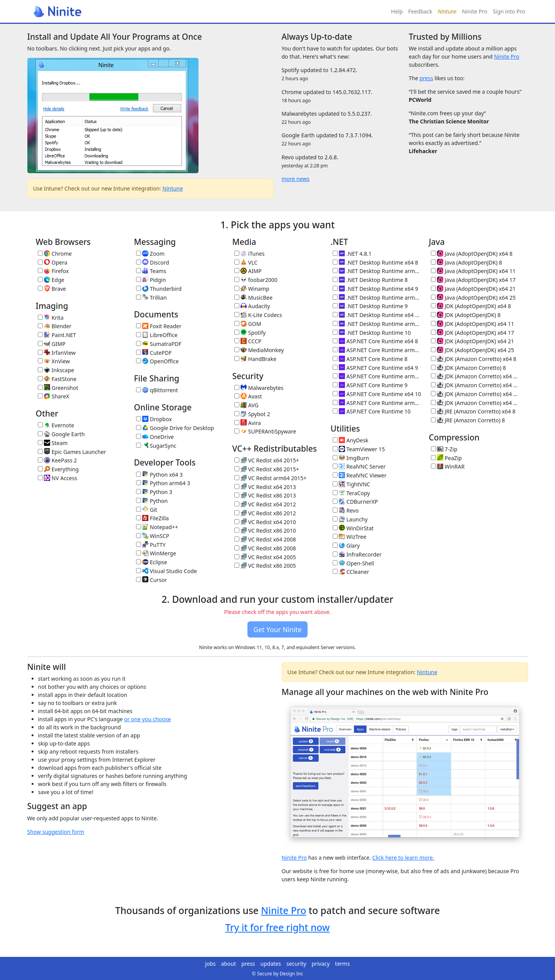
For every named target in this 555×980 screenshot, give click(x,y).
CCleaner (351, 572)
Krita (51, 318)
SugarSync (156, 446)
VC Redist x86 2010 (265, 530)
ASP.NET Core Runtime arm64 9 (377, 376)
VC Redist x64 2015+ (267, 460)
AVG (246, 405)
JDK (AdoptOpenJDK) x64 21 (473, 341)
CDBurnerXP (355, 502)
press (426, 78)
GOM (248, 324)
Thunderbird (159, 289)
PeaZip (447, 458)
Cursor (152, 580)
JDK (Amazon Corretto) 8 (468, 368)
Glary (346, 546)
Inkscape (56, 370)
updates (271, 964)
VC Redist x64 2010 (265, 522)
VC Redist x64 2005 (265, 557)
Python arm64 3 (163, 483)
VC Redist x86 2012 (265, 513)
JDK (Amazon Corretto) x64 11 (475, 376)
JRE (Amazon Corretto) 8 (468, 420)
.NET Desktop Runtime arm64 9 (377, 298)
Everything (58, 469)
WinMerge (156, 553)
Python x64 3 (159, 475)
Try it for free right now (277, 927)
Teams (151, 271)
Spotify (250, 333)
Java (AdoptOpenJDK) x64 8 (472, 254)
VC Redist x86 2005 (265, 566)
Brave (52, 289)
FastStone (57, 379)
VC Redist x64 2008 (265, 539)
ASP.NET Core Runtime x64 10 (377, 394)
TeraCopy (351, 493)
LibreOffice (157, 335)
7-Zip (444, 449)
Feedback (420, 11)
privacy (321, 964)
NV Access (58, 478)
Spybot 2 (252, 414)
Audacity (252, 306)
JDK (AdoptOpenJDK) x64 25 (473, 350)
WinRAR (448, 466)
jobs (210, 964)
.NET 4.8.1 (352, 254)
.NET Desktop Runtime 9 (370, 306)
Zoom (150, 254)
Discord (153, 262)
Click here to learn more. (403, 858)
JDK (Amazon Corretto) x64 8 (474, 359)
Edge (51, 280)
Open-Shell (353, 563)
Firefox (53, 271)
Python (152, 501)
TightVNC (351, 484)
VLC (246, 262)
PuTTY (151, 545)
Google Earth (61, 434)
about (229, 964)
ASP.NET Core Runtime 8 (370, 359)
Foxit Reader (159, 326)
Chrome (55, 254)
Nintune (173, 188)
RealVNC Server (359, 466)
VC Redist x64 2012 (265, 504)
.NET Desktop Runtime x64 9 (375, 289)
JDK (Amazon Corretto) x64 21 (475, 394)
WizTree (350, 537)
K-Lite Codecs (258, 315)
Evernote (56, 425)
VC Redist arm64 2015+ (271, 478)
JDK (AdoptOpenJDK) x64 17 (473, 333)
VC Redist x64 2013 (265, 487)
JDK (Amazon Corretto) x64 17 (475, 385)
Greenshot (58, 388)
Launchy (350, 519)
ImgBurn (351, 458)
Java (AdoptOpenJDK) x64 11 (473, 271)
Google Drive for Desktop (175, 428)
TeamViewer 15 (359, 449)
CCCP (248, 341)
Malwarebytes (259, 388)
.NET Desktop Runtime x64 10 (377, 315)
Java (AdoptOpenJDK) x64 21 (473, 289)
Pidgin (151, 280)
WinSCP (153, 536)
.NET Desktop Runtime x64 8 (375, 262)
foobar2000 (256, 280)
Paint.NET (57, 335)
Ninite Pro (475, 11)
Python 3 (154, 492)
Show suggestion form (56, 832)
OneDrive (155, 437)
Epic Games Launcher (72, 452)
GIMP (52, 344)
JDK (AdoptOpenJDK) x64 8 (471, 306)
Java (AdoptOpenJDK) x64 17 (473, 280)
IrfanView (57, 353)
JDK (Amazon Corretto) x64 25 (475, 403)
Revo (346, 510)
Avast (248, 396)
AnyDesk (351, 440)
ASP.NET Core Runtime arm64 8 (377, 350)
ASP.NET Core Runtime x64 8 (375, 341)
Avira (248, 423)
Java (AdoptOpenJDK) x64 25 (473, 298)
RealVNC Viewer (360, 475)
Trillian (151, 298)
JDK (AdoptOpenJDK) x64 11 (473, 324)
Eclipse (152, 562)
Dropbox (154, 419)
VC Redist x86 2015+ (267, 469)
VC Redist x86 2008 (265, 548)
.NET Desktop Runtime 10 (372, 333)
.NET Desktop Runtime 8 (370, 280)
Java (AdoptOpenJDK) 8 (467, 262)
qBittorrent (157, 390)
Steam (53, 443)
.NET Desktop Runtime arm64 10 (377, 324)
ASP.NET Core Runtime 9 (370, 385)
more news (296, 179)
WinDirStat (353, 528)
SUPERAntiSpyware (265, 431)
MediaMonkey (259, 350)
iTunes (250, 254)
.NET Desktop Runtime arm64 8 (377, 271)
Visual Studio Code (166, 571)
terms (342, 964)
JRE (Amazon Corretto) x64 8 (473, 411)
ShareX (54, 396)
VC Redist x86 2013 (265, 495)
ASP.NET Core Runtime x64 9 (375, 368)
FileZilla (152, 518)
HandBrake (256, 359)
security (296, 964)
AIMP (248, 271)
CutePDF (154, 353)
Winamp (252, 289)
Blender (55, 326)
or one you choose (147, 719)
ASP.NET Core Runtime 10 (372, 411)
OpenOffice (157, 361)
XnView (54, 361)
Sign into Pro (509, 11)
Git (147, 510)
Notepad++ (157, 527)
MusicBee (254, 298)
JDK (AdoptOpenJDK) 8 (466, 315)
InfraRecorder (357, 554)
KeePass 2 (57, 460)
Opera (53, 262)
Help (397, 11)
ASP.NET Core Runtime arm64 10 (377, 403)
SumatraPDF (159, 344)
